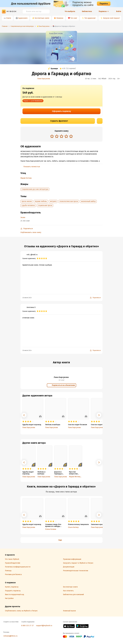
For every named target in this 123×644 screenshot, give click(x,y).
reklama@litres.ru (10, 636)
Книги (9, 18)
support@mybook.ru (44, 626)
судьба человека (28, 205)
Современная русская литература (35, 189)
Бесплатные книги (42, 18)
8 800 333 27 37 (27, 626)
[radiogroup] (61, 137)
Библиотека (87, 11)
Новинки (60, 18)
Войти (119, 11)
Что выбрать (70, 11)
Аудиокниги (23, 18)
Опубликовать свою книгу (31, 232)
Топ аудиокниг (90, 18)
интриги (53, 201)
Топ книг (74, 18)
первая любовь (41, 201)
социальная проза (45, 205)
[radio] (52, 136)
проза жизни (27, 201)
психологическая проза (69, 201)
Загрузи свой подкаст (112, 18)
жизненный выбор (88, 201)
